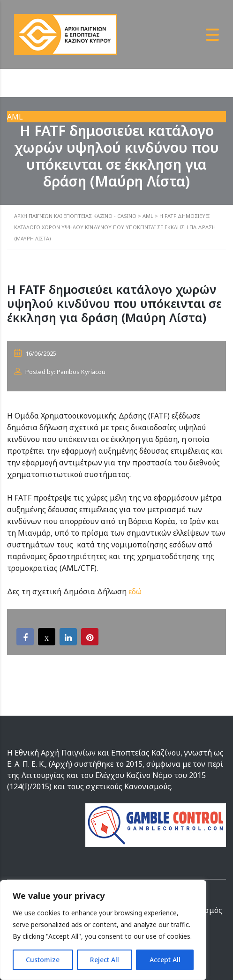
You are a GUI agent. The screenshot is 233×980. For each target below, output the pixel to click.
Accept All (165, 960)
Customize (43, 960)
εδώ (135, 591)
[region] (103, 930)
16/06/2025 (35, 353)
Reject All (105, 960)
